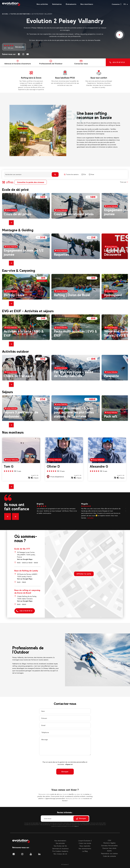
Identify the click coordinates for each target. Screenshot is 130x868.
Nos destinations (60, 841)
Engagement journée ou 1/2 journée (24, 252)
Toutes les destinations (20, 14)
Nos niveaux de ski (60, 854)
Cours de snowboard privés (74, 214)
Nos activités (42, 4)
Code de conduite (109, 856)
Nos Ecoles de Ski (60, 846)
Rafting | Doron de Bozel (72, 295)
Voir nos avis (20, 47)
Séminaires (57, 4)
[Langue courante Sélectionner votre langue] (126, 4)
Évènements (71, 4)
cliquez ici (69, 764)
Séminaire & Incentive (60, 849)
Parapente (111, 376)
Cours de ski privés (18, 214)
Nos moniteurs (87, 4)
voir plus (93, 518)
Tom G (9, 466)
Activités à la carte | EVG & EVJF (24, 333)
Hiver (92, 174)
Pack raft (111, 416)
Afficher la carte (84, 574)
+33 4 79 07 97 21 (24, 611)
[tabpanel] (31, 80)
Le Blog (85, 851)
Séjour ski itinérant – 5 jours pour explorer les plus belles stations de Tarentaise (74, 412)
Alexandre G (99, 466)
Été (84, 174)
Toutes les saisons (71, 174)
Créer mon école (85, 843)
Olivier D (53, 466)
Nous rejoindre (85, 846)
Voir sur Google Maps (25, 559)
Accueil (5, 14)
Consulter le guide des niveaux (31, 182)
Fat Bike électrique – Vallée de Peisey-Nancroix (74, 374)
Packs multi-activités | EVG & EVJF (76, 333)
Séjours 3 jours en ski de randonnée (21, 414)
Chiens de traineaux (18, 376)
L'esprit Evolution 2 (85, 841)
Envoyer (65, 772)
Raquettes (61, 254)
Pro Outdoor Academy (60, 851)
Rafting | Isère (14, 295)
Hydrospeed (113, 295)
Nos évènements (85, 849)
